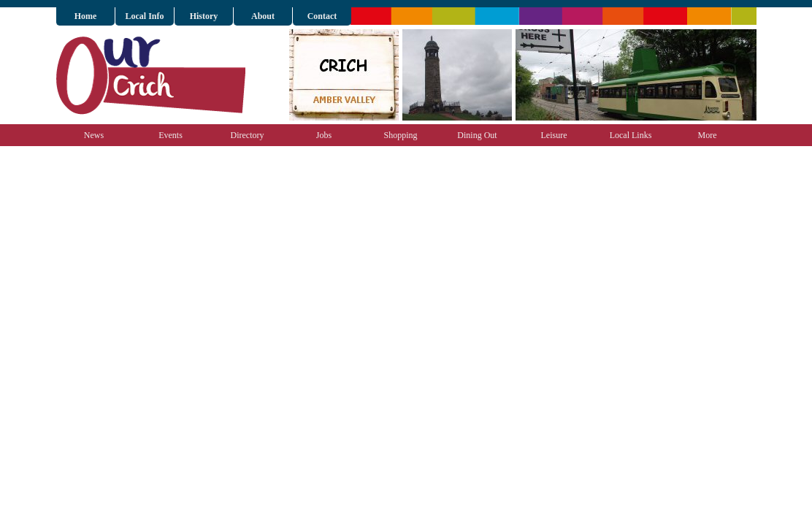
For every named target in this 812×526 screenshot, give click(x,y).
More (708, 135)
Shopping (400, 135)
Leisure (554, 135)
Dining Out (477, 135)
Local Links (631, 135)
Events (171, 135)
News (94, 135)
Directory (248, 135)
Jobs (324, 135)
